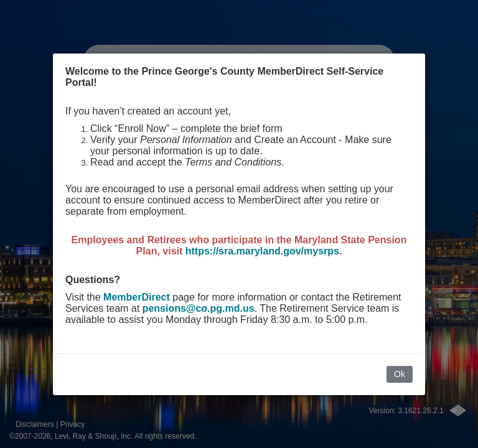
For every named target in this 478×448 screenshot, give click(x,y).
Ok (400, 374)
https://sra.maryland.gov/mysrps (262, 251)
